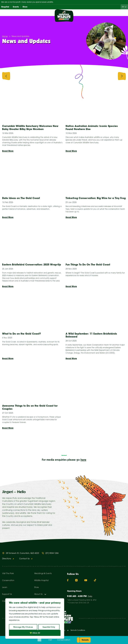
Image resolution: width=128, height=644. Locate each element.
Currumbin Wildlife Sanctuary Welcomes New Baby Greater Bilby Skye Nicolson (30, 128)
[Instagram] (76, 580)
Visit (50, 640)
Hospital (5, 7)
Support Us (7, 594)
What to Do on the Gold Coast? (22, 334)
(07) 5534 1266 (52, 553)
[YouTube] (86, 580)
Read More (8, 151)
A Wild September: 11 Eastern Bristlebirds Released (91, 335)
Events (16, 7)
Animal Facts (54, 76)
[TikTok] (95, 580)
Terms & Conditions (78, 630)
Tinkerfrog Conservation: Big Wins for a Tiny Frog (96, 198)
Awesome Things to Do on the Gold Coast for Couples (30, 407)
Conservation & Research (112, 76)
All (26, 76)
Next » (92, 444)
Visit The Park (8, 574)
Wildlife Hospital (41, 581)
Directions (7, 559)
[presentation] (6, 77)
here (83, 460)
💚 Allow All (35, 633)
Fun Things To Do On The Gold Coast (88, 265)
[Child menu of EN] (126, 7)
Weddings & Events (43, 574)
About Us (38, 594)
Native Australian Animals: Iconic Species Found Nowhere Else (92, 128)
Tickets (85, 640)
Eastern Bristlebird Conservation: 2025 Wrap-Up (32, 265)
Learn (5, 587)
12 (79, 444)
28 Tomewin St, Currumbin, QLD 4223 (22, 553)
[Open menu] (39, 640)
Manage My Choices (23, 627)
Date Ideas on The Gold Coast (21, 198)
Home (5, 36)
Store (25, 7)
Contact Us (24, 559)
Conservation (64, 640)
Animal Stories (82, 76)
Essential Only (49, 627)
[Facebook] (68, 580)
